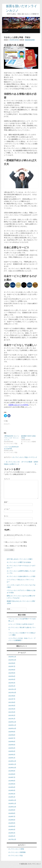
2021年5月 (12, 706)
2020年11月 (12, 725)
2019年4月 (12, 787)
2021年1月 (12, 719)
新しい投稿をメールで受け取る (16, 546)
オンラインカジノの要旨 (16, 849)
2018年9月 (12, 810)
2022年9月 (12, 663)
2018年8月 (12, 813)
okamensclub (30, 40)
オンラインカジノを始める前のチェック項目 (21, 576)
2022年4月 (12, 676)
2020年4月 (12, 748)
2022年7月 (12, 666)
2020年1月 (12, 758)
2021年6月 (12, 702)
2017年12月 (12, 839)
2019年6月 (12, 781)
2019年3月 (12, 790)
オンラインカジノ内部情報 (17, 852)
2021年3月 (12, 712)
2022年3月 (12, 679)
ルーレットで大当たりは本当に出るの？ (21, 624)
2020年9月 (12, 732)
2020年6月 (12, 741)
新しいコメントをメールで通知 (16, 542)
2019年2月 (12, 794)
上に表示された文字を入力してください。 (18, 535)
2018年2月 (12, 833)
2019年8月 (12, 774)
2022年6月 (12, 670)
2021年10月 (12, 692)
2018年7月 (12, 816)
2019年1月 (12, 797)
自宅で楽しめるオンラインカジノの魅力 (20, 559)
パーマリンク (33, 457)
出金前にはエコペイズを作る (18, 405)
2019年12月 (12, 761)
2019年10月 (12, 768)
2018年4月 (12, 826)
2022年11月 (12, 657)
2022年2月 (12, 683)
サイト (6, 516)
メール (7, 509)
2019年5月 (12, 784)
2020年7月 (12, 738)
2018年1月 (12, 836)
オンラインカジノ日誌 (20, 457)
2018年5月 (12, 823)
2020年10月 (12, 728)
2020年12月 (12, 722)
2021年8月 (12, 696)
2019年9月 (12, 771)
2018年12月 (12, 800)
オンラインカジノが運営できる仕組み (19, 562)
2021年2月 (12, 715)
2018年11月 (12, 803)
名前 (6, 502)
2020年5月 (12, 745)
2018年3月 (12, 830)
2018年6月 (12, 820)
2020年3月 (12, 751)
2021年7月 (12, 699)
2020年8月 (12, 735)
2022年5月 (12, 673)
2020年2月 (12, 755)
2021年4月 (12, 709)
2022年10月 (12, 660)
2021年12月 (12, 689)
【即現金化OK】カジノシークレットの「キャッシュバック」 (12, 438)
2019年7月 (12, 777)
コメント (7, 479)
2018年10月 (12, 807)
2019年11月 (12, 764)
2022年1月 (12, 686)
